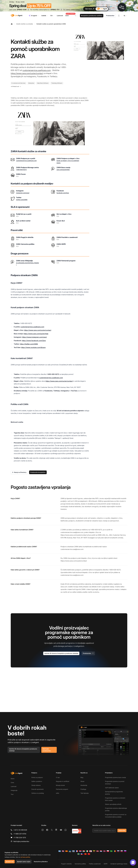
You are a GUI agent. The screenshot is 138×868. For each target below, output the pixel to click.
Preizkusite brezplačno (38, 472)
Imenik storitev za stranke (25, 24)
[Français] (77, 851)
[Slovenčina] (122, 851)
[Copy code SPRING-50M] (28, 10)
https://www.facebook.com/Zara (34, 341)
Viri (52, 16)
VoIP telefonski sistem (112, 788)
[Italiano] (87, 851)
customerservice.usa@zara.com (37, 70)
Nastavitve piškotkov (41, 862)
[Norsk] (104, 851)
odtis (58, 793)
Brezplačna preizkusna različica (92, 16)
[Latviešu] (98, 851)
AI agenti (34, 16)
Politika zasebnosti (95, 864)
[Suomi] (73, 851)
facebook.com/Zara (63, 193)
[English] (63, 851)
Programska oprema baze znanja (115, 777)
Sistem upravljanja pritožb (113, 804)
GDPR (106, 864)
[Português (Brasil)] (111, 851)
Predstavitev (110, 16)
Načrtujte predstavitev (47, 750)
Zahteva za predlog (38, 793)
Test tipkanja (85, 793)
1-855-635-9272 (21, 170)
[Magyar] (84, 851)
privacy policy (25, 857)
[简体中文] (89, 854)
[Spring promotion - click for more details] (69, 6)
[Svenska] (79, 854)
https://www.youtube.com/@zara (33, 347)
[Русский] (118, 851)
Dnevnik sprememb (38, 789)
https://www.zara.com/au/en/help (36, 334)
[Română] (115, 851)
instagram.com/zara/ (23, 193)
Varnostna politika (80, 864)
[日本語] (91, 851)
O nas (58, 777)
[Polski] (108, 851)
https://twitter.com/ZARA (29, 344)
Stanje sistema (36, 785)
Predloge (83, 789)
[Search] (77, 16)
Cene (12, 783)
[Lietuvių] (94, 851)
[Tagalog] (82, 854)
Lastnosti (14, 786)
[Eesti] (70, 851)
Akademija (84, 785)
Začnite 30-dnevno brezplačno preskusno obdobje (61, 653)
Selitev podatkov (37, 781)
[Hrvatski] (80, 851)
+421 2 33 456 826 (20, 830)
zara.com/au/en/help (63, 170)
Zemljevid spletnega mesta (119, 864)
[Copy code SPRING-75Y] (61, 10)
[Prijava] (119, 16)
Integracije (14, 790)
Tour (12, 794)
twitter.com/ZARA (22, 200)
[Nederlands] (101, 851)
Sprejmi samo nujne (24, 862)
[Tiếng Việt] (85, 854)
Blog (82, 777)
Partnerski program (62, 789)
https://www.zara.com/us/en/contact (27, 73)
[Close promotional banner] (135, 3)
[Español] (67, 851)
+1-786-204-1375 (20, 838)
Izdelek (45, 16)
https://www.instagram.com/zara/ (34, 337)
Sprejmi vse (10, 862)
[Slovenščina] (125, 851)
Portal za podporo (37, 777)
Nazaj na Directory (19, 472)
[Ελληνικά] (60, 851)
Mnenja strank (60, 785)
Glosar (82, 781)
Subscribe (122, 830)
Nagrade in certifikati (63, 781)
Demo (13, 779)
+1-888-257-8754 (20, 834)
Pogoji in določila (66, 864)
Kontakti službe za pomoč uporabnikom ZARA (51, 24)
